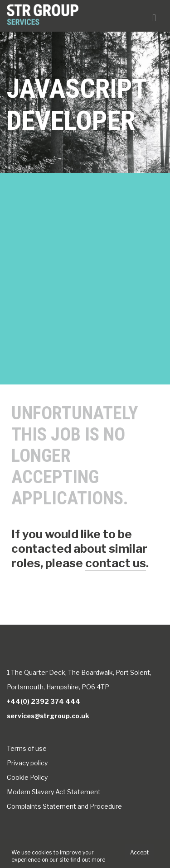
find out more (88, 860)
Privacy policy (27, 763)
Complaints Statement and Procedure (64, 806)
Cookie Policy (27, 777)
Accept (139, 852)
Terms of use (27, 748)
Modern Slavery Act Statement (54, 792)
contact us (116, 563)
